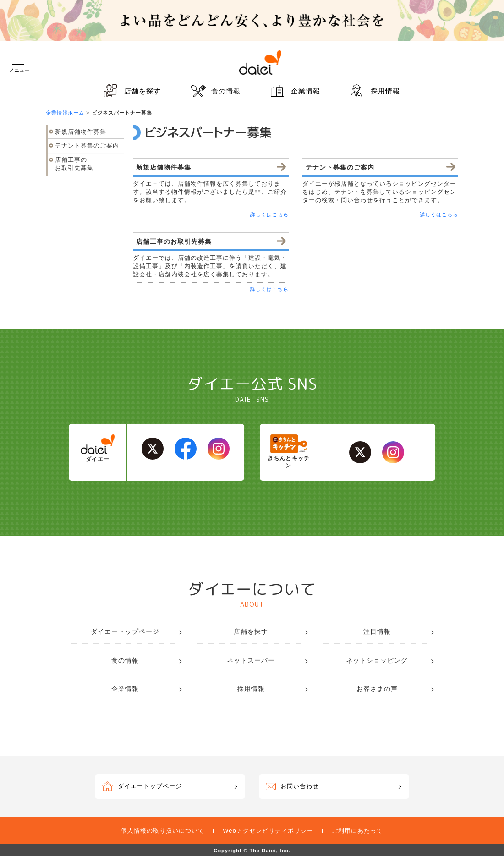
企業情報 (306, 91)
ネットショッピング (377, 660)
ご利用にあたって (357, 831)
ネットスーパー (251, 660)
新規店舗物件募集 (81, 132)
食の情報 (226, 91)
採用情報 (385, 91)
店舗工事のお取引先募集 (74, 164)
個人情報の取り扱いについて (163, 831)
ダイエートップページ (125, 631)
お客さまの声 (377, 689)
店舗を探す (142, 91)
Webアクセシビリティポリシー (268, 831)
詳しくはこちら (269, 214)
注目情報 (377, 631)
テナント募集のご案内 (87, 145)
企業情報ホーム (65, 113)
